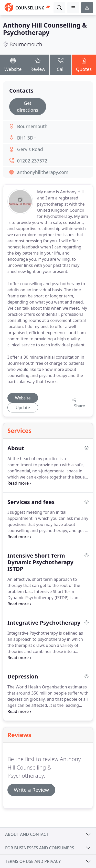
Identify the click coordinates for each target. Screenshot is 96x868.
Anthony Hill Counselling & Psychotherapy (45, 29)
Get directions (28, 106)
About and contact (27, 834)
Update (23, 408)
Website (13, 64)
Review (38, 64)
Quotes (84, 64)
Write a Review (31, 790)
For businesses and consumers (40, 848)
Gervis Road (30, 149)
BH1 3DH (27, 138)
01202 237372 (32, 161)
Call (61, 64)
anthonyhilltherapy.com (43, 172)
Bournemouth (26, 44)
